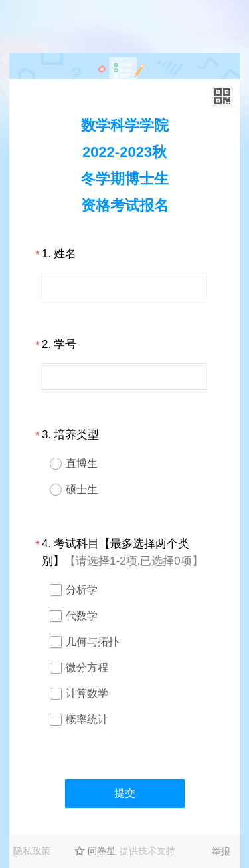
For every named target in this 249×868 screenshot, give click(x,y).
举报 (221, 851)
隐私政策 (32, 851)
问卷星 (102, 851)
